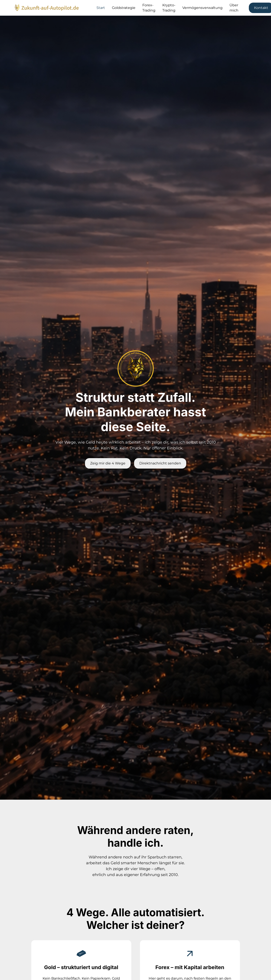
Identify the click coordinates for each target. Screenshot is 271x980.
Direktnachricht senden (160, 463)
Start (101, 8)
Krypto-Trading (169, 8)
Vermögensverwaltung (202, 8)
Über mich (234, 8)
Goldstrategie (124, 8)
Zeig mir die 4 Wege (108, 463)
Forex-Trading (149, 8)
